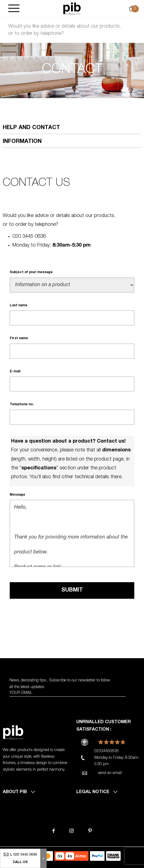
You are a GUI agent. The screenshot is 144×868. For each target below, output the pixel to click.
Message (17, 495)
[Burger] (14, 9)
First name (19, 338)
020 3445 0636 (29, 237)
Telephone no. (22, 404)
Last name (19, 305)
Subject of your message (31, 272)
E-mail (15, 372)
